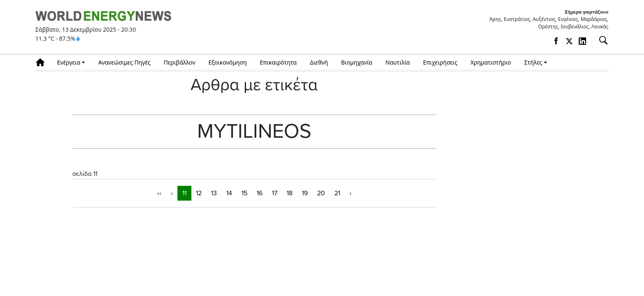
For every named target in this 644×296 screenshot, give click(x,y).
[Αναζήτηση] (600, 40)
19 (305, 193)
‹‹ (159, 193)
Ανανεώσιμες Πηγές (124, 62)
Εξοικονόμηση (227, 62)
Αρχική (43, 62)
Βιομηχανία (357, 62)
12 (199, 193)
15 (244, 193)
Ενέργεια (69, 62)
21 (337, 193)
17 (275, 193)
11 (184, 193)
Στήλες (533, 62)
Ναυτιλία (398, 62)
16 (260, 193)
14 (229, 193)
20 (321, 193)
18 (290, 193)
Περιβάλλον (180, 62)
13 (214, 193)
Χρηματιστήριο (491, 62)
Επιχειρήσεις (440, 62)
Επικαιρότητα (278, 62)
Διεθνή (319, 62)
